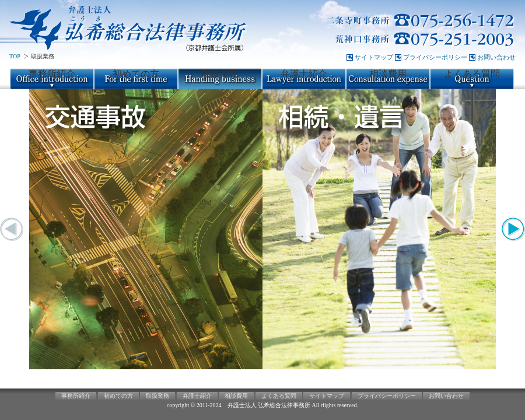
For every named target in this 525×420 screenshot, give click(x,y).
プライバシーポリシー (435, 57)
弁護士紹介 (304, 74)
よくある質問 (472, 74)
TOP (15, 56)
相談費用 (388, 74)
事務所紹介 (52, 74)
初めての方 (136, 74)
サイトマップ (374, 57)
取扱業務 (220, 74)
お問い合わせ (496, 57)
